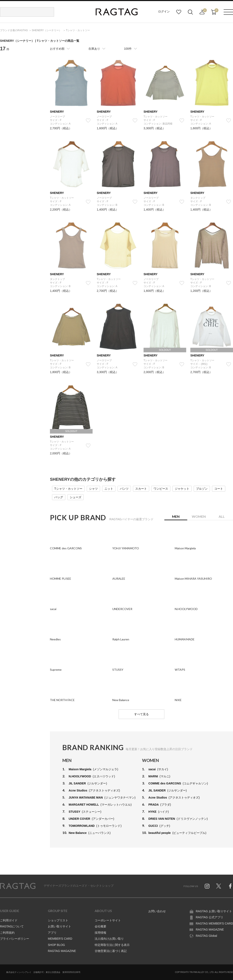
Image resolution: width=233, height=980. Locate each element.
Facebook (230, 886)
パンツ (124, 489)
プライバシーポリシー (15, 939)
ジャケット (182, 489)
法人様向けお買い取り (109, 939)
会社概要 (100, 926)
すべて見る (141, 714)
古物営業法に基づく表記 (111, 951)
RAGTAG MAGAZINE (62, 951)
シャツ (93, 489)
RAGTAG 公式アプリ (209, 917)
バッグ (59, 497)
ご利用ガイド (9, 920)
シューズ (76, 497)
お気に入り (179, 12)
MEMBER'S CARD (60, 939)
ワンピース (161, 489)
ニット (109, 489)
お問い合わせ (157, 911)
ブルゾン (202, 489)
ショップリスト (58, 920)
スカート (141, 489)
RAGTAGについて (12, 926)
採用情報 (100, 933)
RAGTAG (18, 886)
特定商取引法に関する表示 (112, 945)
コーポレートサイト (108, 920)
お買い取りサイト (59, 926)
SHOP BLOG (56, 945)
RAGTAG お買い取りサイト (214, 911)
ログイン (164, 11)
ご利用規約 (7, 933)
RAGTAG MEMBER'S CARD (214, 923)
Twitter (219, 886)
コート (219, 489)
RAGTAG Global (206, 936)
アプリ (52, 933)
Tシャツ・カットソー (68, 489)
